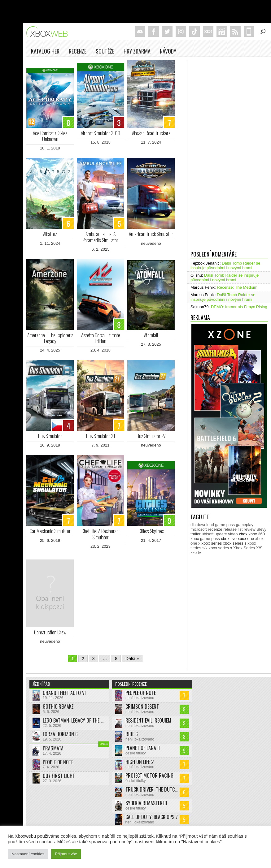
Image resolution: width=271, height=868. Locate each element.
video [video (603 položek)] (233, 534)
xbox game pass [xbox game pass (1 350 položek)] (205, 539)
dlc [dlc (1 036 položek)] (193, 525)
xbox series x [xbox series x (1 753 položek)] (221, 548)
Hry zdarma (137, 51)
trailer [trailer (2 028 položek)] (196, 534)
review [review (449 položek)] (250, 529)
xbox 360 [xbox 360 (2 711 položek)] (257, 534)
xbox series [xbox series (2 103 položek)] (212, 543)
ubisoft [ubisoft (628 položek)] (208, 534)
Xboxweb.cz (49, 32)
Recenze (78, 51)
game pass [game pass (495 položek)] (225, 525)
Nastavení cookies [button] (28, 854)
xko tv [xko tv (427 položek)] (196, 553)
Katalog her (45, 51)
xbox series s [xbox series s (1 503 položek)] (235, 543)
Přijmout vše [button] (66, 854)
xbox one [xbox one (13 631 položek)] (246, 539)
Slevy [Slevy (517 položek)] (261, 529)
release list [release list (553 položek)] (233, 529)
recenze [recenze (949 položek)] (215, 529)
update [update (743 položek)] (221, 534)
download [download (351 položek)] (205, 525)
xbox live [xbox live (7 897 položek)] (229, 539)
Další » (132, 659)
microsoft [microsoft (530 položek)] (199, 529)
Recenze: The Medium (237, 287)
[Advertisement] (212, 153)
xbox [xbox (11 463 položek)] (243, 534)
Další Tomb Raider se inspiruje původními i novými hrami (225, 266)
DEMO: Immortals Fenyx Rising (239, 307)
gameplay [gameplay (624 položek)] (245, 525)
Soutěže (105, 51)
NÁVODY (168, 51)
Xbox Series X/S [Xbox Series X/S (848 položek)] (248, 548)
